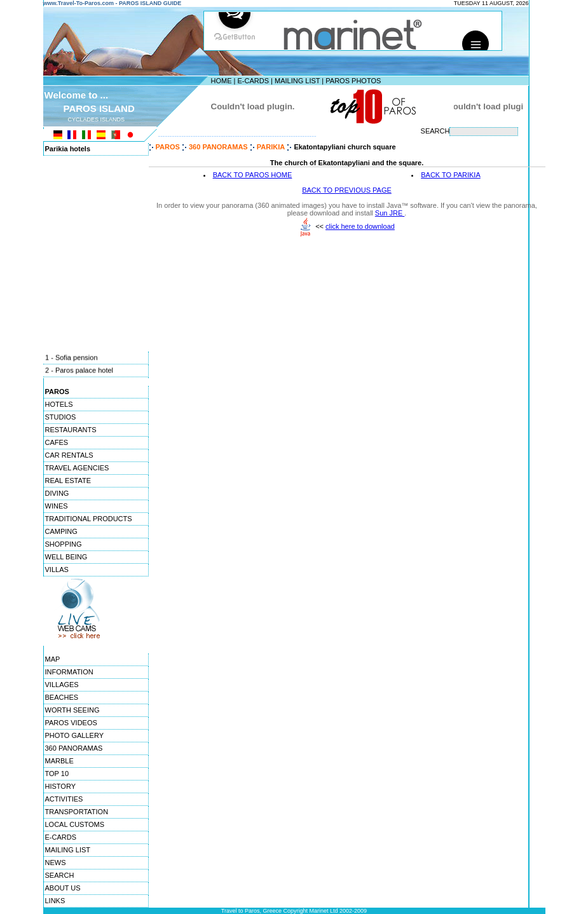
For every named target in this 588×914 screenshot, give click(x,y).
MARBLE (59, 761)
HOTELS (59, 404)
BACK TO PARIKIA (451, 175)
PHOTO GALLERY (75, 735)
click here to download (360, 226)
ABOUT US (63, 888)
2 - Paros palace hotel (79, 371)
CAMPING (61, 531)
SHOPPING (64, 544)
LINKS (55, 901)
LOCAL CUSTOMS (75, 824)
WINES (57, 506)
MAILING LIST (297, 81)
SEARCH (60, 875)
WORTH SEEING (72, 710)
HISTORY (61, 786)
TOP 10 (57, 774)
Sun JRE (390, 213)
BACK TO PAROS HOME (253, 175)
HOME (222, 81)
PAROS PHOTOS (353, 81)
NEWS (56, 863)
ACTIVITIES (64, 799)
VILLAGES (62, 685)
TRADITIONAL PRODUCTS (89, 519)
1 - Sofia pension (72, 358)
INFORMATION (69, 672)
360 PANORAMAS (74, 748)
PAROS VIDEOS (71, 723)
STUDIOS (61, 417)
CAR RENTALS (69, 455)
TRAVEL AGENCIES (77, 468)
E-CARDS (253, 81)
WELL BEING (66, 557)
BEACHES (62, 697)
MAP (53, 659)
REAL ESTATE (68, 481)
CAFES (57, 442)
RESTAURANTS (71, 430)
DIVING (57, 493)
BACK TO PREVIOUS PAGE (347, 190)
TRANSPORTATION (77, 812)
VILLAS (57, 570)
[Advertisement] (347, 334)
